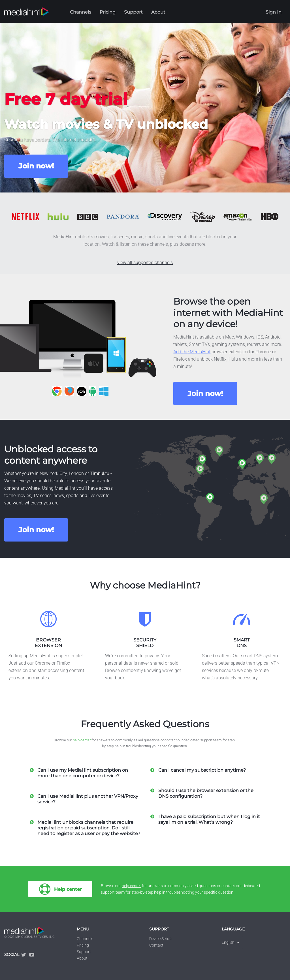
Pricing (108, 12)
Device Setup (160, 939)
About (158, 12)
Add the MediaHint (192, 352)
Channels (81, 12)
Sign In (274, 12)
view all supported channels (145, 263)
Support (133, 12)
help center (82, 740)
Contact (156, 945)
